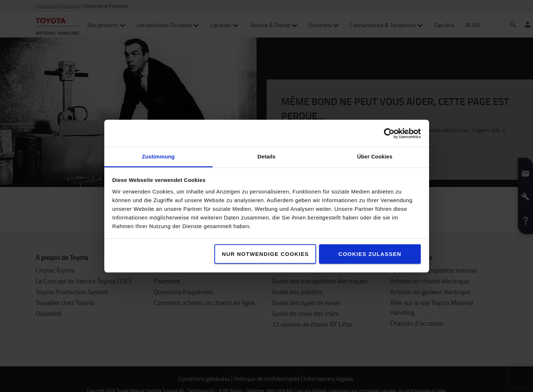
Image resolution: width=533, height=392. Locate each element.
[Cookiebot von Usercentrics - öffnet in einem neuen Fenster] (389, 133)
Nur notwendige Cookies (265, 254)
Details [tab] (267, 156)
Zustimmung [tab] (158, 156)
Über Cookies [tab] (375, 156)
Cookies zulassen (370, 254)
